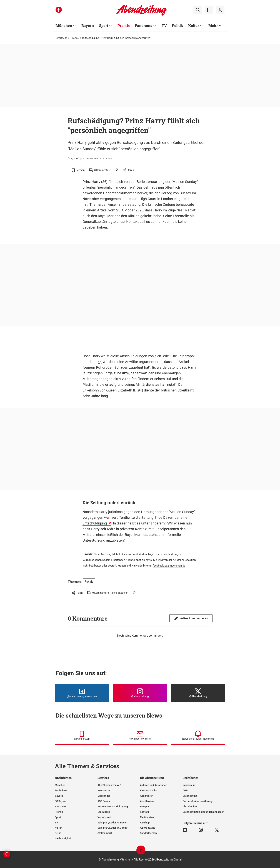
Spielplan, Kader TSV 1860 (112, 828)
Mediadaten (147, 817)
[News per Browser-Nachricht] (198, 736)
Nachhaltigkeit (63, 838)
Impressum (189, 785)
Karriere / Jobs (148, 790)
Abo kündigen (190, 806)
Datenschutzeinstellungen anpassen (203, 812)
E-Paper (145, 806)
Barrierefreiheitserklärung (198, 801)
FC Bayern (61, 801)
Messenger (104, 796)
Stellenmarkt (105, 833)
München (64, 25)
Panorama (144, 25)
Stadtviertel (62, 790)
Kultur (194, 25)
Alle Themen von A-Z (109, 785)
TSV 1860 (60, 806)
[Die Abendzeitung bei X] (198, 693)
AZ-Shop (145, 823)
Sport (104, 25)
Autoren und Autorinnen (154, 785)
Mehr (213, 25)
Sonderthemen (148, 833)
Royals (89, 582)
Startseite (62, 38)
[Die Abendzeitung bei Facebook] (82, 693)
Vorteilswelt (104, 817)
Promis (124, 25)
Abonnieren (147, 796)
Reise (58, 833)
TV (164, 25)
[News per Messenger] (82, 736)
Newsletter (104, 790)
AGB (185, 790)
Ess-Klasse (104, 812)
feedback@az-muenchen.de (169, 566)
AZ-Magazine (148, 828)
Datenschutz (190, 796)
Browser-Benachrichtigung (113, 806)
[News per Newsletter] (140, 736)
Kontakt (144, 812)
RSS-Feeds (104, 801)
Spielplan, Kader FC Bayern (113, 823)
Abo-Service (147, 801)
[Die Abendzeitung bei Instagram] (140, 693)
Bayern (88, 25)
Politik (177, 25)
